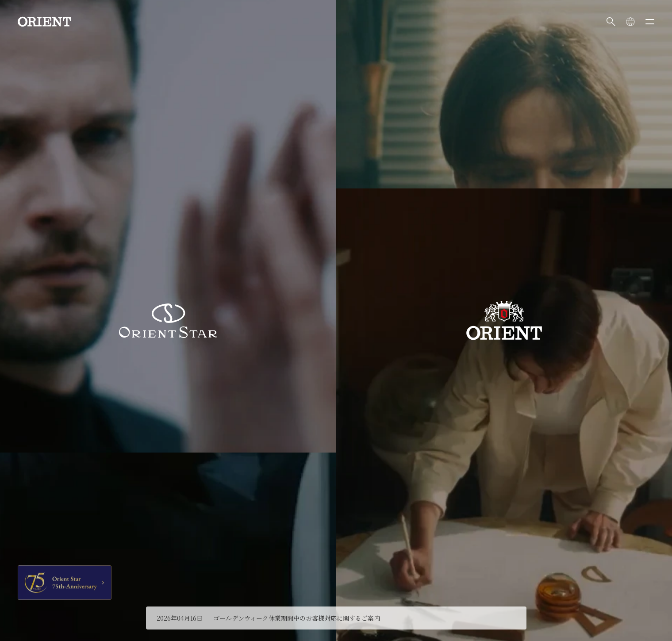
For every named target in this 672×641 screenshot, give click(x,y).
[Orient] (44, 22)
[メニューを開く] (650, 22)
